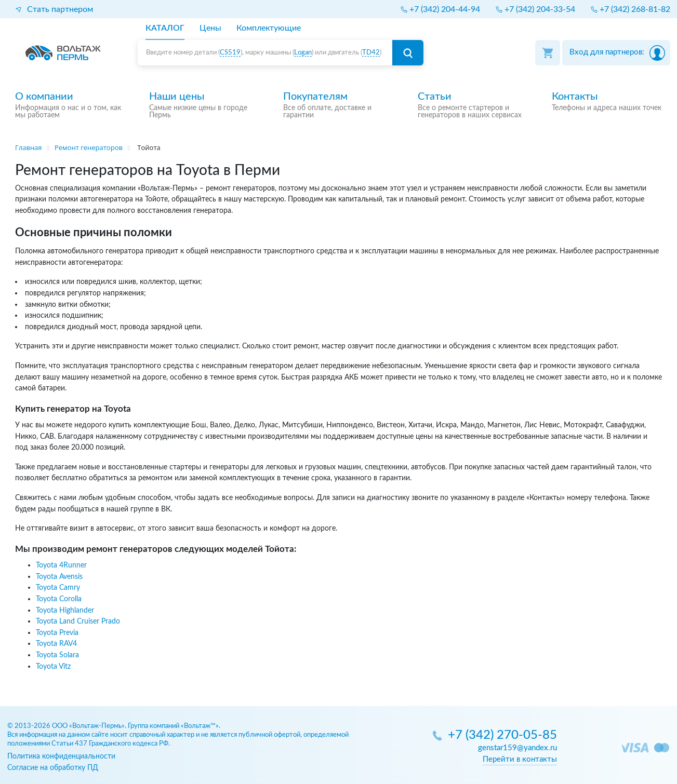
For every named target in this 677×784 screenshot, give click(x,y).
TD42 (371, 53)
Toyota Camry (58, 587)
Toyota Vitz (53, 666)
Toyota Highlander (65, 610)
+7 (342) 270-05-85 (502, 735)
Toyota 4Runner (61, 565)
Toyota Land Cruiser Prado (78, 621)
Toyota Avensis (59, 577)
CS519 (230, 53)
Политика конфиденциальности (61, 756)
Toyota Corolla (59, 599)
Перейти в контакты (520, 759)
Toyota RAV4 (56, 644)
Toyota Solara (57, 655)
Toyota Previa (57, 633)
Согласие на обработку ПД (53, 768)
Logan (303, 53)
